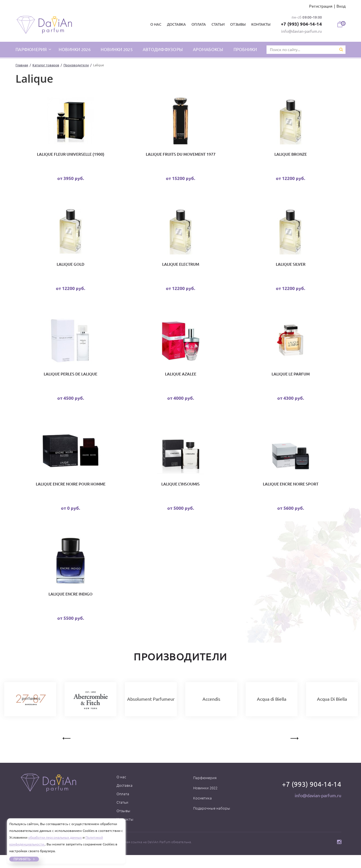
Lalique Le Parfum (291, 381)
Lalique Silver (291, 268)
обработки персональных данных (55, 837)
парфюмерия (32, 49)
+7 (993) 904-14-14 (301, 24)
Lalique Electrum (181, 268)
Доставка (175, 24)
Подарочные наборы (212, 821)
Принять (22, 859)
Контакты (259, 24)
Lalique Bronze (291, 155)
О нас (154, 24)
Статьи (216, 24)
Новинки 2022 (205, 801)
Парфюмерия (205, 791)
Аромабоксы (208, 49)
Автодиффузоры (163, 49)
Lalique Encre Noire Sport (291, 493)
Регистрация (321, 6)
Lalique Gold (71, 268)
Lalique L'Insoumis (180, 493)
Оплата (197, 24)
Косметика (202, 811)
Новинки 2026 (75, 49)
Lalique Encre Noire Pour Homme (71, 493)
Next (294, 750)
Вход (341, 6)
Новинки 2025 (117, 49)
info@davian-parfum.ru (301, 31)
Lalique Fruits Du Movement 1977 (181, 155)
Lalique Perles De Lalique (71, 381)
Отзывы (236, 24)
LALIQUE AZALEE (181, 381)
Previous (67, 750)
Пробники (245, 49)
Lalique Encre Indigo (71, 606)
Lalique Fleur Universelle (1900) (71, 155)
